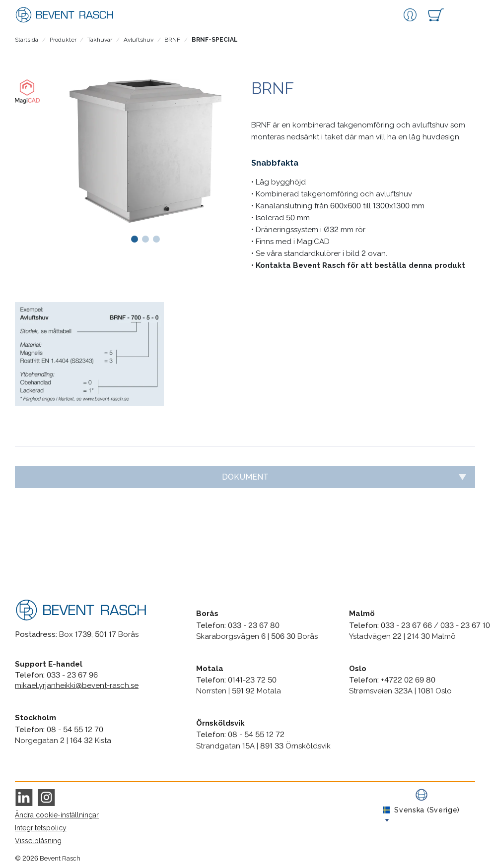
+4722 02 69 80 (408, 680)
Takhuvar (100, 40)
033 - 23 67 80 (254, 625)
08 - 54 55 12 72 (256, 735)
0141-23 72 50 (252, 680)
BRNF (172, 40)
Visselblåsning (38, 841)
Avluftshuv (139, 40)
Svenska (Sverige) (421, 810)
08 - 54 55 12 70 (75, 730)
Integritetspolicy (41, 828)
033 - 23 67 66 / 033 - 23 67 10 (435, 625)
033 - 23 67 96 (72, 675)
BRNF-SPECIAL (215, 40)
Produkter (63, 40)
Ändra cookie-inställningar (57, 815)
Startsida (27, 40)
